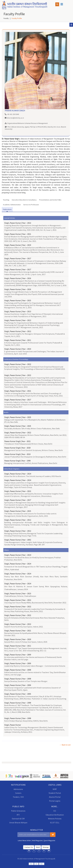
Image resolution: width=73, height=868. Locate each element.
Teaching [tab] (6, 200)
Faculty (6, 18)
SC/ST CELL (55, 823)
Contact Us (29, 847)
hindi (38, 847)
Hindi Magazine (37, 840)
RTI (18, 815)
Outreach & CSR (18, 819)
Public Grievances (18, 811)
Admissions (18, 789)
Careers (18, 793)
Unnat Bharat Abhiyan (18, 823)
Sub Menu (72, 25)
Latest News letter (24, 840)
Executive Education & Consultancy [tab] (24, 200)
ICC (55, 811)
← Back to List (65, 745)
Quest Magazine (49, 840)
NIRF (55, 789)
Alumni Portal (55, 797)
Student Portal (55, 793)
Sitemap (46, 847)
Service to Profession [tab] (31, 205)
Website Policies (55, 819)
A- (31, 864)
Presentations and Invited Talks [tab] (50, 200)
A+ (42, 864)
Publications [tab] (7, 209)
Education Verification (55, 815)
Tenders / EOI (18, 797)
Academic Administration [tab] (12, 205)
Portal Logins (55, 801)
